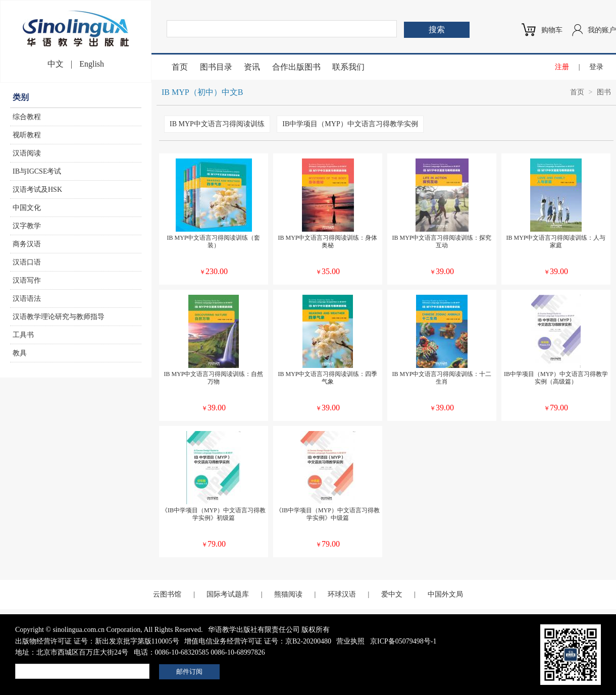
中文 (56, 64)
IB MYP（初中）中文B (202, 92)
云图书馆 (167, 594)
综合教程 (27, 117)
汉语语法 (27, 299)
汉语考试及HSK (37, 190)
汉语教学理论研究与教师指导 (59, 317)
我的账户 (602, 30)
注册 (562, 67)
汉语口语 (27, 262)
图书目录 (216, 67)
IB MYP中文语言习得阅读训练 (217, 124)
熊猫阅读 (288, 594)
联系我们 (348, 67)
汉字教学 (27, 226)
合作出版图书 (296, 67)
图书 (604, 92)
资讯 (252, 67)
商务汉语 (27, 244)
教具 (20, 353)
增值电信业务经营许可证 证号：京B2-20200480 (258, 641)
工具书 (23, 335)
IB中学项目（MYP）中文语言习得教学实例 (350, 124)
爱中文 (392, 594)
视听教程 (27, 135)
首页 (180, 67)
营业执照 (350, 641)
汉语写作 (27, 280)
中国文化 (27, 208)
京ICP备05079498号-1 (403, 641)
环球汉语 (342, 594)
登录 (596, 67)
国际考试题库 (228, 594)
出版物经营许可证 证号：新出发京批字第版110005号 (97, 641)
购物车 (552, 30)
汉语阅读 (27, 153)
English (92, 64)
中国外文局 (445, 594)
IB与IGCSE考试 (37, 171)
